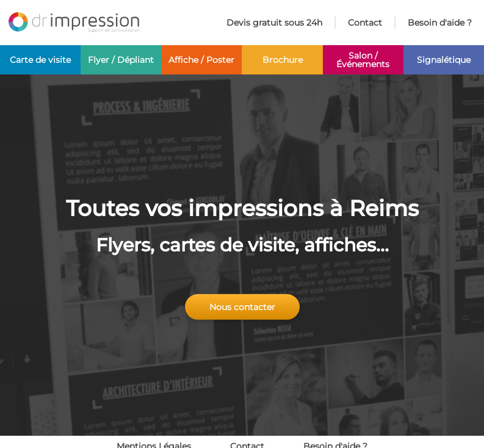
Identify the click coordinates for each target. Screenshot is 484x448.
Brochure (283, 60)
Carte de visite (40, 60)
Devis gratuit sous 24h (274, 23)
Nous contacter (242, 307)
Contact (365, 23)
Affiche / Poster (201, 60)
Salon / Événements (363, 60)
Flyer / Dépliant (121, 60)
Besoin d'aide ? (440, 23)
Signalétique (444, 60)
